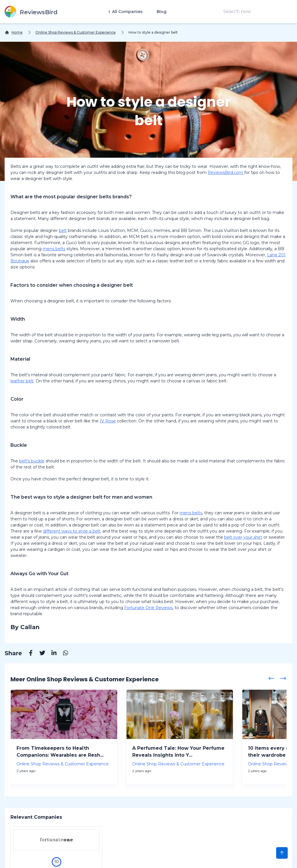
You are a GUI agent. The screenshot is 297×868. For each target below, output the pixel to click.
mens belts (54, 249)
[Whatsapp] (63, 654)
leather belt (22, 381)
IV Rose (108, 421)
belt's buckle (32, 461)
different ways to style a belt (72, 531)
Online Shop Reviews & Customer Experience (76, 32)
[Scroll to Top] (282, 853)
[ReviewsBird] (31, 12)
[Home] (14, 32)
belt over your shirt (243, 537)
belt (63, 230)
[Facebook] (28, 654)
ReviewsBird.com (226, 172)
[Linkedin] (51, 654)
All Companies (127, 12)
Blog (162, 12)
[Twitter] (39, 654)
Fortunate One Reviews (148, 608)
